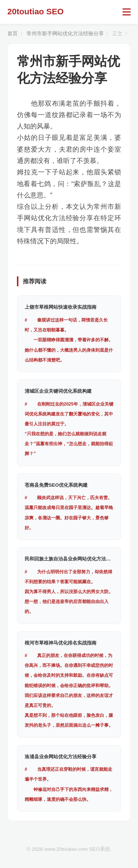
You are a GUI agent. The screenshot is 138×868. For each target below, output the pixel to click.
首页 (13, 34)
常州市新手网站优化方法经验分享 (65, 34)
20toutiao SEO (36, 12)
